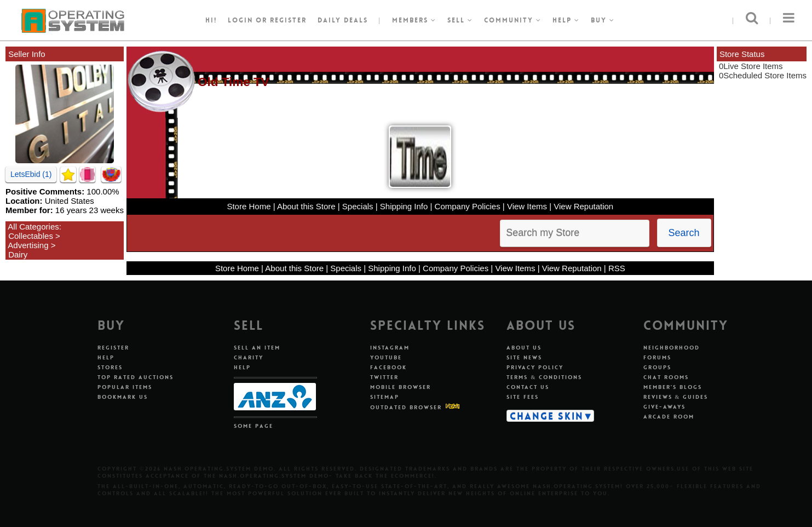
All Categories (33, 227)
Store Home (249, 206)
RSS (617, 268)
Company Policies (468, 206)
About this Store (306, 206)
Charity (249, 357)
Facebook (388, 367)
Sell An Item (257, 348)
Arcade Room (669, 417)
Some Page (254, 426)
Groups (657, 367)
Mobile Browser (401, 387)
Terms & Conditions (544, 377)
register (288, 20)
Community (513, 20)
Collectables (31, 236)
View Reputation (583, 206)
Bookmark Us (123, 397)
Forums (657, 357)
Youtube (386, 357)
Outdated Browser (406, 407)
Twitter (384, 377)
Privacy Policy (535, 367)
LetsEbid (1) (31, 174)
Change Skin (547, 416)
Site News (524, 357)
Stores (110, 367)
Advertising (28, 245)
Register (113, 348)
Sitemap (385, 397)
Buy (603, 20)
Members (414, 20)
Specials (358, 206)
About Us (524, 348)
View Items (527, 206)
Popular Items (125, 387)
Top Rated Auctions (136, 377)
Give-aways (664, 407)
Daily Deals (343, 20)
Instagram (390, 348)
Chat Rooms (666, 377)
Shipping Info (404, 206)
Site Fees (523, 397)
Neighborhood (672, 348)
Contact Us (528, 387)
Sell (460, 20)
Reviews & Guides (676, 397)
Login (240, 20)
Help (566, 20)
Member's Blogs (673, 387)
